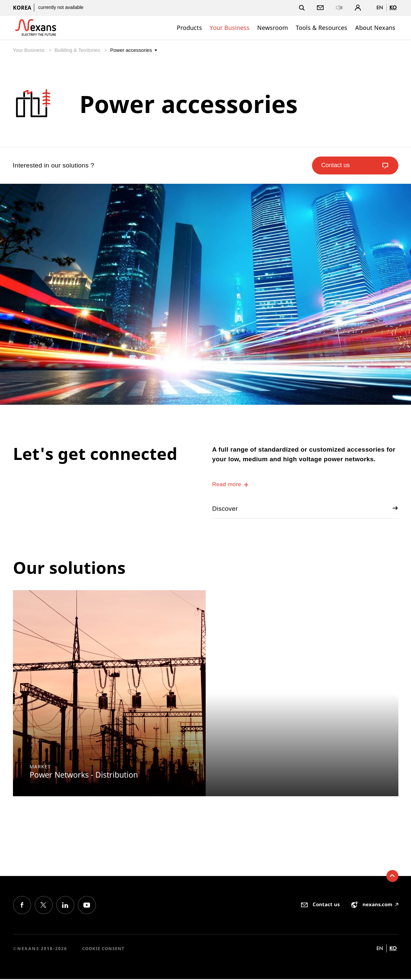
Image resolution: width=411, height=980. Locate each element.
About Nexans (375, 28)
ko (393, 7)
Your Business (230, 28)
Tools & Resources (321, 28)
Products (189, 28)
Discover (305, 509)
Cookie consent (103, 950)
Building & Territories (78, 50)
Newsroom (273, 28)
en (380, 7)
